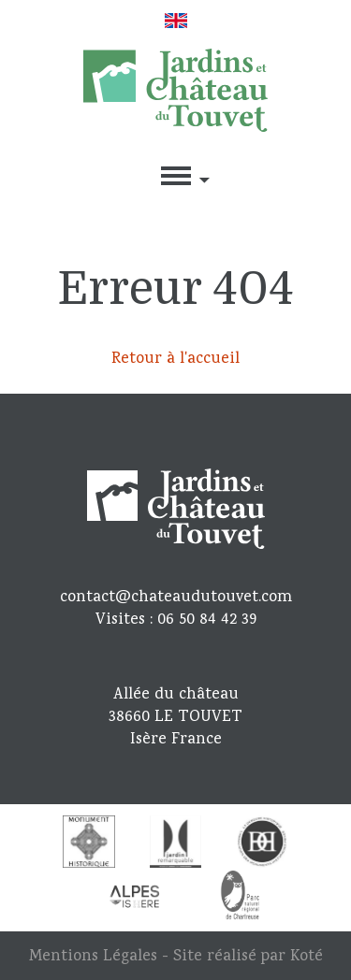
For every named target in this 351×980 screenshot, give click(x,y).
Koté (307, 957)
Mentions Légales (93, 957)
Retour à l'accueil (175, 360)
